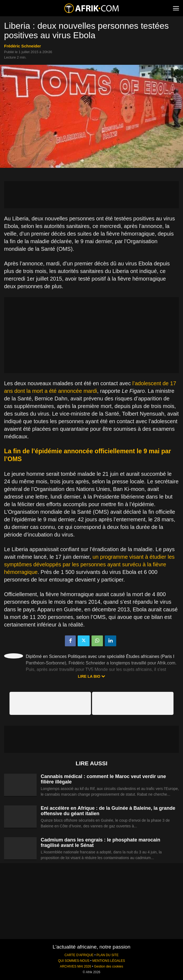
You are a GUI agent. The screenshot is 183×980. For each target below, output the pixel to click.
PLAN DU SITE (107, 955)
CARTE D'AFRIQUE (79, 955)
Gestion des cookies (108, 966)
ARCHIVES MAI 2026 (76, 966)
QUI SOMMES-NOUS (74, 961)
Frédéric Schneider (23, 46)
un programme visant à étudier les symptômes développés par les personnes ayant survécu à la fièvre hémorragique (89, 564)
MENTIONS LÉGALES (109, 961)
